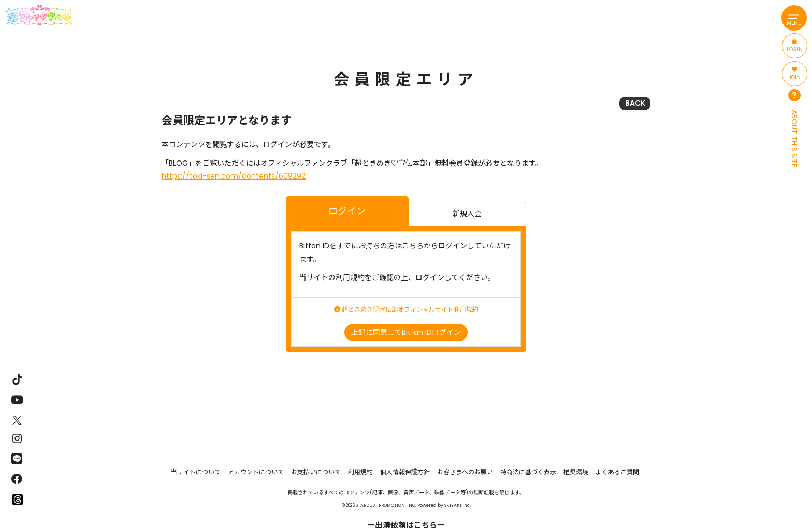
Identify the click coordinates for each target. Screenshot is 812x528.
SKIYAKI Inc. (458, 505)
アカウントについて (256, 472)
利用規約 (360, 472)
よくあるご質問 (617, 472)
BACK (635, 103)
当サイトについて (196, 472)
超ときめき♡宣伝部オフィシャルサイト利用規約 (406, 310)
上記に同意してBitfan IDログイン (406, 332)
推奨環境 (576, 472)
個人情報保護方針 (405, 472)
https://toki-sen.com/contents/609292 (234, 176)
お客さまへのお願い (465, 472)
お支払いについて (316, 472)
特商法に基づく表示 (528, 472)
